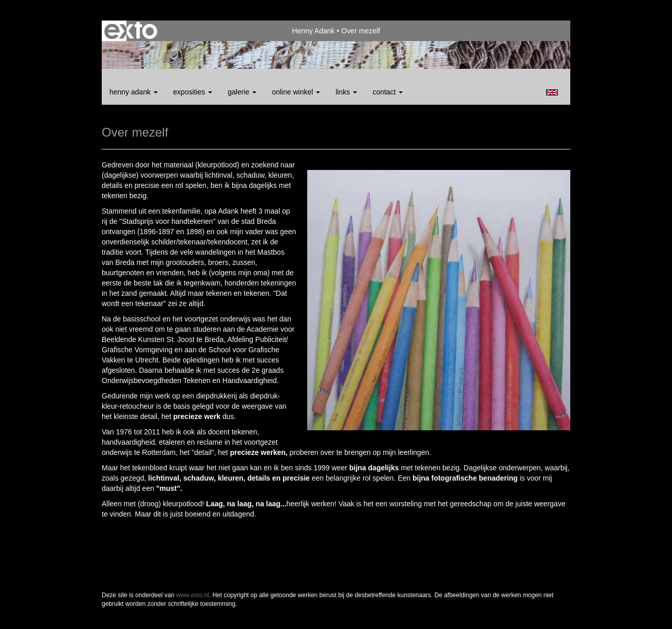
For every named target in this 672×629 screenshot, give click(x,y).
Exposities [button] (193, 92)
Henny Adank (313, 31)
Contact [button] (388, 92)
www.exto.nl (193, 595)
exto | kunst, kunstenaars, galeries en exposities (131, 31)
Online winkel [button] (296, 92)
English (552, 92)
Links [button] (346, 92)
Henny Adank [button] (134, 92)
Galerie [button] (242, 92)
